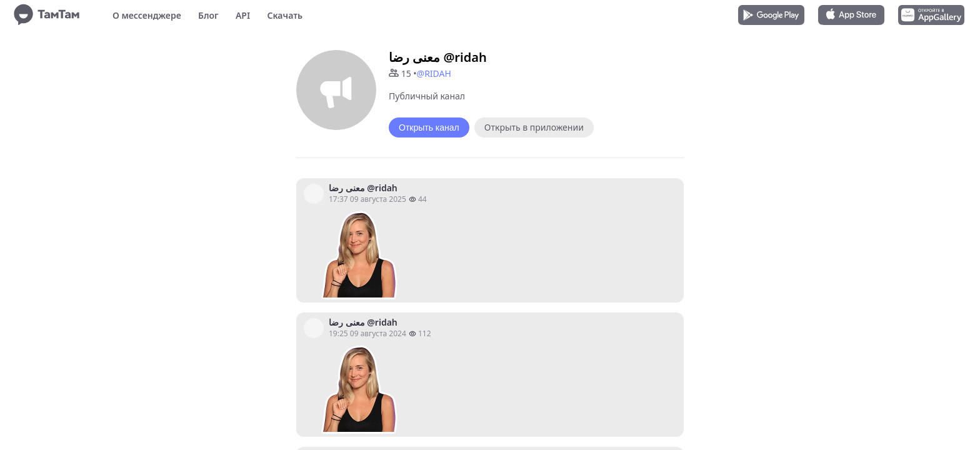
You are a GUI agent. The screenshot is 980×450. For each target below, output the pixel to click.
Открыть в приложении (534, 127)
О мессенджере (147, 15)
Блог (208, 15)
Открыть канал (429, 127)
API (243, 15)
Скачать (285, 15)
